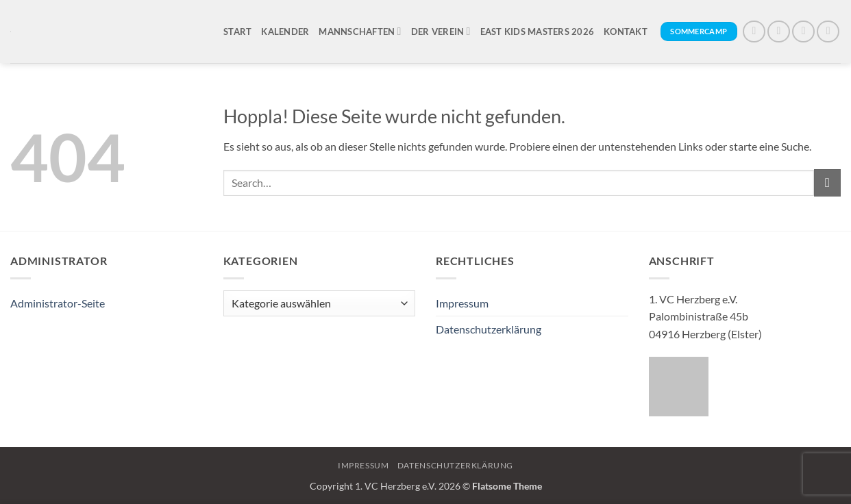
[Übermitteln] (827, 182)
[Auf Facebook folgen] (754, 32)
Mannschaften (360, 31)
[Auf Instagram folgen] (779, 32)
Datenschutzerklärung (489, 329)
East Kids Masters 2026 (538, 32)
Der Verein (441, 31)
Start (237, 32)
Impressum (462, 303)
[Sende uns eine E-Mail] (828, 32)
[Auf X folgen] (803, 32)
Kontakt (626, 32)
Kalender (285, 32)
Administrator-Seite (58, 303)
